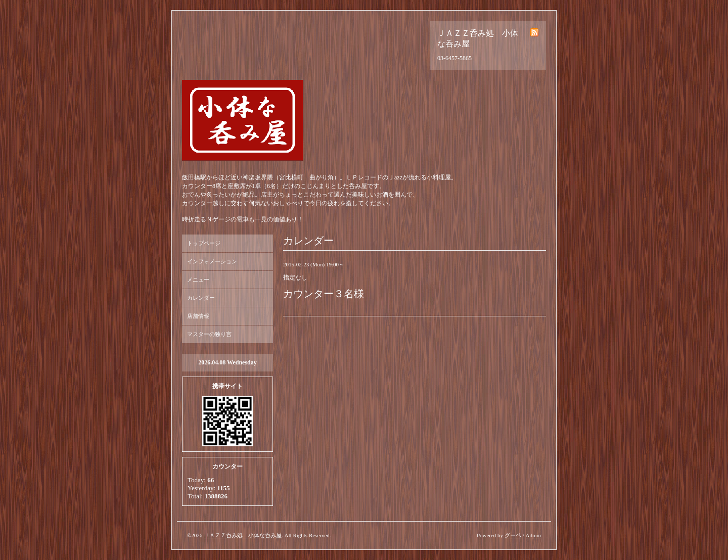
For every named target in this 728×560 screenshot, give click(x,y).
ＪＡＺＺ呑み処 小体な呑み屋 (243, 535)
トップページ (204, 243)
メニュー (198, 279)
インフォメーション (212, 261)
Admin (533, 535)
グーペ (513, 535)
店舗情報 (198, 316)
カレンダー (201, 298)
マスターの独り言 (209, 334)
